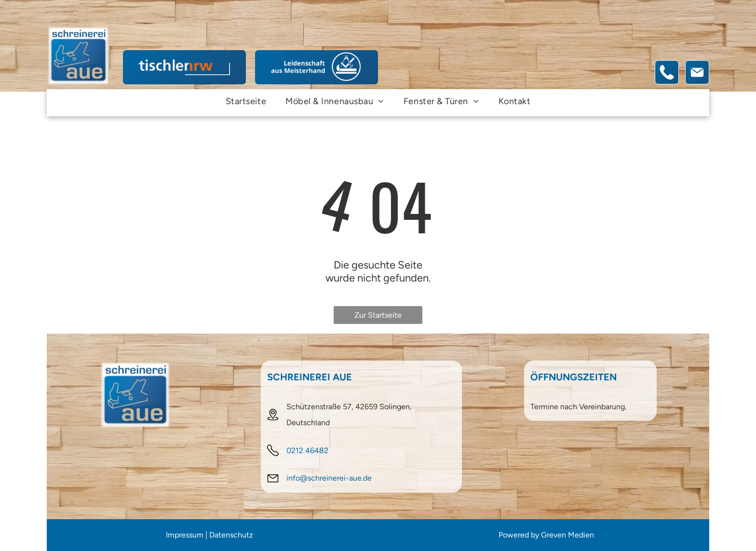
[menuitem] (246, 101)
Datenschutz (231, 535)
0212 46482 (307, 450)
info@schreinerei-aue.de (329, 478)
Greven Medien (567, 535)
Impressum (185, 535)
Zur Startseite (378, 315)
